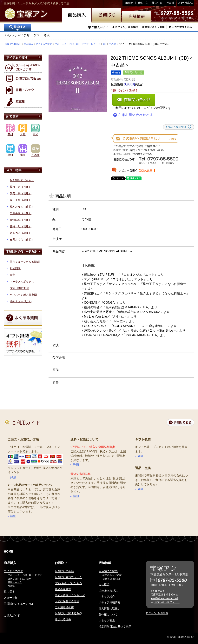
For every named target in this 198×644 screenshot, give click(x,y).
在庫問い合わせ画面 (153, 27)
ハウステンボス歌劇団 (23, 295)
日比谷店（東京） (112, 579)
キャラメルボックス (22, 282)
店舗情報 (105, 563)
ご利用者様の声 (64, 607)
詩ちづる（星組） (21, 233)
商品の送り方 (63, 589)
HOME (9, 551)
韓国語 (170, 3)
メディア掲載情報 (109, 602)
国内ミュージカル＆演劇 (25, 262)
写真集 (11, 586)
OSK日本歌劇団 (19, 288)
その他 (112, 44)
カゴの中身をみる (182, 27)
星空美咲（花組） (21, 213)
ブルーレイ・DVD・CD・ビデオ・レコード (78, 44)
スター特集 (11, 598)
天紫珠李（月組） (21, 220)
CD (105, 44)
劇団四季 (15, 268)
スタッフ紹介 (107, 596)
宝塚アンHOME (13, 44)
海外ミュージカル (21, 301)
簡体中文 (157, 3)
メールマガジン (108, 590)
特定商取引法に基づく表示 (115, 627)
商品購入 (29, 44)
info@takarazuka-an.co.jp (165, 598)
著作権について (108, 614)
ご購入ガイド (100, 27)
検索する (17, 28)
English (129, 3)
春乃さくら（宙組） (22, 240)
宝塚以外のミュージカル (19, 604)
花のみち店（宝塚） (113, 575)
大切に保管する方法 (67, 601)
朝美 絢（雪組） (21, 193)
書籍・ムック (15, 582)
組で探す (9, 592)
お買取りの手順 (64, 571)
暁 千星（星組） (21, 200)
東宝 (12, 275)
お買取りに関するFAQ (68, 613)
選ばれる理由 (63, 619)
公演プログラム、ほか (19, 579)
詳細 (13, 478)
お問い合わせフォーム (167, 602)
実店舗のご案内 (108, 571)
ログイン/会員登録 (157, 613)
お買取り (61, 563)
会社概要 (104, 584)
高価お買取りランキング (70, 595)
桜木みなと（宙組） (22, 207)
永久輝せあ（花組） (22, 180)
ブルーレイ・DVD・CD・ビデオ (25, 575)
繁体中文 (143, 3)
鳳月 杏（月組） (21, 187)
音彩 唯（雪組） (21, 226)
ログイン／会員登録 (126, 27)
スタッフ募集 (107, 621)
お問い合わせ (185, 3)
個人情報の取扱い (109, 608)
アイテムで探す (44, 44)
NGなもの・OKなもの (68, 583)
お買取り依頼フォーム (68, 577)
